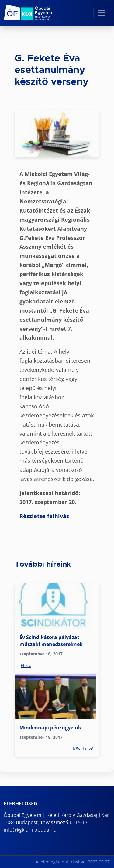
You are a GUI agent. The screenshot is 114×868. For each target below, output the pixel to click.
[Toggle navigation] (102, 13)
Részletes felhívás (44, 516)
